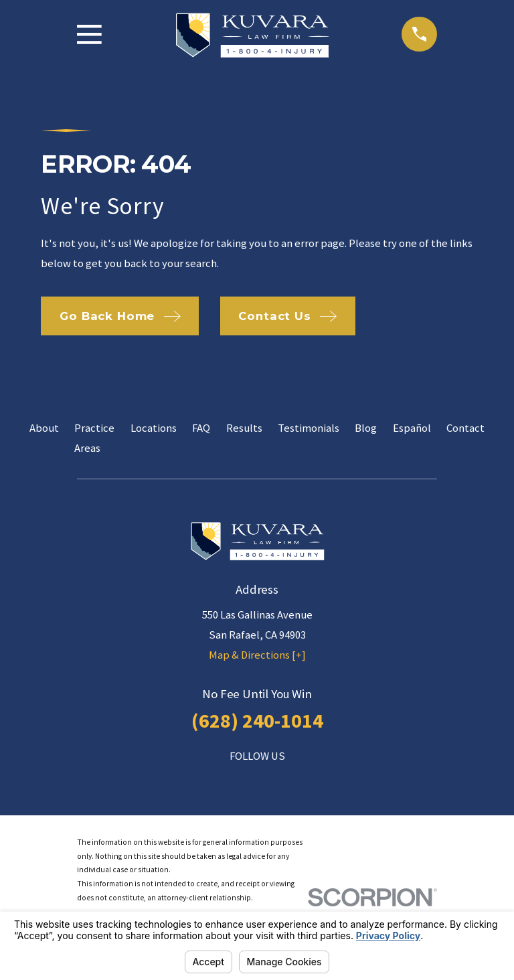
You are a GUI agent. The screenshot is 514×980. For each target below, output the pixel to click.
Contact (465, 428)
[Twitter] (286, 782)
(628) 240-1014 (257, 720)
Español (412, 428)
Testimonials (309, 428)
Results (244, 428)
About (44, 428)
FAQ (201, 428)
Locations (154, 428)
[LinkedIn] (257, 782)
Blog (366, 428)
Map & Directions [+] (257, 655)
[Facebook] (227, 782)
